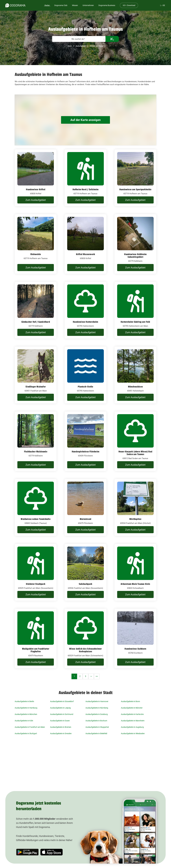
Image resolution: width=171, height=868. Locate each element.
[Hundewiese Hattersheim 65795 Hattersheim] (85, 310)
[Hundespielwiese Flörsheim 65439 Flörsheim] (85, 441)
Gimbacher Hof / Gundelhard (36, 322)
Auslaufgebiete (81, 46)
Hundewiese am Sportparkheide (135, 189)
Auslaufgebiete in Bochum (96, 721)
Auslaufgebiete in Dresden (61, 733)
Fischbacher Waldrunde (36, 452)
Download (129, 5)
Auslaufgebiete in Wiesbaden (133, 733)
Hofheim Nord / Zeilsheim (86, 189)
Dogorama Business (107, 5)
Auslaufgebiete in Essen (60, 721)
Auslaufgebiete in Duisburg (97, 714)
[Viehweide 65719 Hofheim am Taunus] (36, 244)
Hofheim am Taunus (97, 46)
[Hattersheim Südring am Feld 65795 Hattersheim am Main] (135, 310)
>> (97, 676)
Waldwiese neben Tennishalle (36, 519)
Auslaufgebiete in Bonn (130, 701)
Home (70, 46)
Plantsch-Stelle (85, 387)
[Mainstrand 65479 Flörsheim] (85, 507)
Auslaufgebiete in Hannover (97, 701)
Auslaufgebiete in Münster (132, 708)
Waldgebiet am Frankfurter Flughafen (36, 650)
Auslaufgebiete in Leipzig (60, 708)
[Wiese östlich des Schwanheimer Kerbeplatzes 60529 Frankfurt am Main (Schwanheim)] (85, 638)
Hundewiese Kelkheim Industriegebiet (135, 256)
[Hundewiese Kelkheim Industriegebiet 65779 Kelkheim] (135, 244)
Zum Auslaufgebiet (36, 200)
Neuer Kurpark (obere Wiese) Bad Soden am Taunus (135, 453)
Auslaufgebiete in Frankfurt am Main (30, 727)
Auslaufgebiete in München (26, 714)
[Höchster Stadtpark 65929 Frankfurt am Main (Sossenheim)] (36, 572)
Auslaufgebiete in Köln (24, 721)
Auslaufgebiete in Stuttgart (26, 733)
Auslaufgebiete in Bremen (61, 727)
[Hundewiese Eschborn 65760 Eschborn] (135, 638)
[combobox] (79, 39)
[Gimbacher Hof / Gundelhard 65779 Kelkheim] (36, 310)
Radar (47, 5)
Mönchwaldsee (135, 387)
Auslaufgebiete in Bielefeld (96, 733)
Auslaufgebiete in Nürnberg (97, 708)
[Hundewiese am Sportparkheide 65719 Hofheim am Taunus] (135, 178)
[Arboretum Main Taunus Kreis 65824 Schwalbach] (135, 572)
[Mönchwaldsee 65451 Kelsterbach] (135, 375)
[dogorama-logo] (15, 5)
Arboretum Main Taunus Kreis (135, 584)
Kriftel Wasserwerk (86, 254)
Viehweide (36, 254)
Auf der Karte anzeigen (85, 120)
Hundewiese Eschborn (135, 649)
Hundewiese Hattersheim (85, 322)
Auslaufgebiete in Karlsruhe (132, 714)
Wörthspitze (135, 519)
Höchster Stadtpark (36, 584)
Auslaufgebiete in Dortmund (62, 714)
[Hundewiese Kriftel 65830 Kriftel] (36, 178)
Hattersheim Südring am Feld (135, 322)
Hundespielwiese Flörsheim (85, 452)
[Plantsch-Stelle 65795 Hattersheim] (85, 375)
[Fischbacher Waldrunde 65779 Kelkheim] (36, 441)
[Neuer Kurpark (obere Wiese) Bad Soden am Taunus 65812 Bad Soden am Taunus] (135, 441)
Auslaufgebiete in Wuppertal (97, 727)
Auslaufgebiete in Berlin (24, 701)
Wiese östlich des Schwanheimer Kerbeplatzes (85, 650)
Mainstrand (85, 519)
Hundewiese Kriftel (36, 189)
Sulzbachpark (85, 584)
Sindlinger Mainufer (36, 387)
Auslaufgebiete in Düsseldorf (62, 701)
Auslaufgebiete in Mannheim (133, 721)
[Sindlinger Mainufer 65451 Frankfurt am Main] (36, 375)
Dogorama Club (61, 5)
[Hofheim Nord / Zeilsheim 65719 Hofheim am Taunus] (85, 178)
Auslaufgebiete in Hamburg (26, 708)
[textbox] (79, 39)
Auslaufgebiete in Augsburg (132, 727)
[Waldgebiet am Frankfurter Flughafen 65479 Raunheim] (36, 638)
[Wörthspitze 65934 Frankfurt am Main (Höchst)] (135, 507)
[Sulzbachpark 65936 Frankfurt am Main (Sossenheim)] (85, 572)
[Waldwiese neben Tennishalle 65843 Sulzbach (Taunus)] (36, 507)
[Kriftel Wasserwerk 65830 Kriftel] (85, 244)
